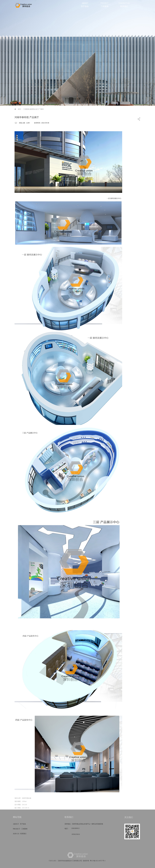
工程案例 (26, 109)
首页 (19, 109)
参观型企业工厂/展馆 (37, 109)
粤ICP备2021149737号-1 (98, 861)
